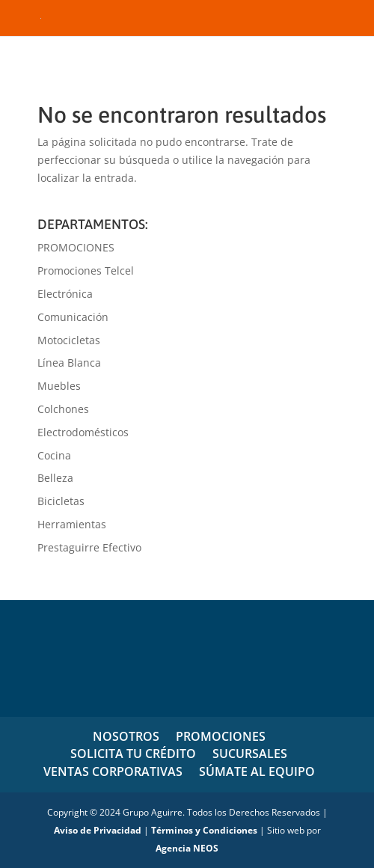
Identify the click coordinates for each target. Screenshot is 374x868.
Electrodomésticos (83, 432)
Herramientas (72, 524)
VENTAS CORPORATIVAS (113, 771)
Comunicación (73, 317)
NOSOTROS (126, 736)
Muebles (59, 386)
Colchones (63, 409)
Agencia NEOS (187, 848)
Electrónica (65, 294)
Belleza (55, 478)
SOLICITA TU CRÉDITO (133, 754)
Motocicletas (69, 340)
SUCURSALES (250, 754)
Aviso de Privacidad (98, 830)
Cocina (54, 455)
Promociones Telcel (86, 271)
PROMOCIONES (76, 247)
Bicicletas (61, 501)
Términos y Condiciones (204, 830)
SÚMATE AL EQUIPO (257, 771)
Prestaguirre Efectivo (89, 547)
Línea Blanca (69, 363)
